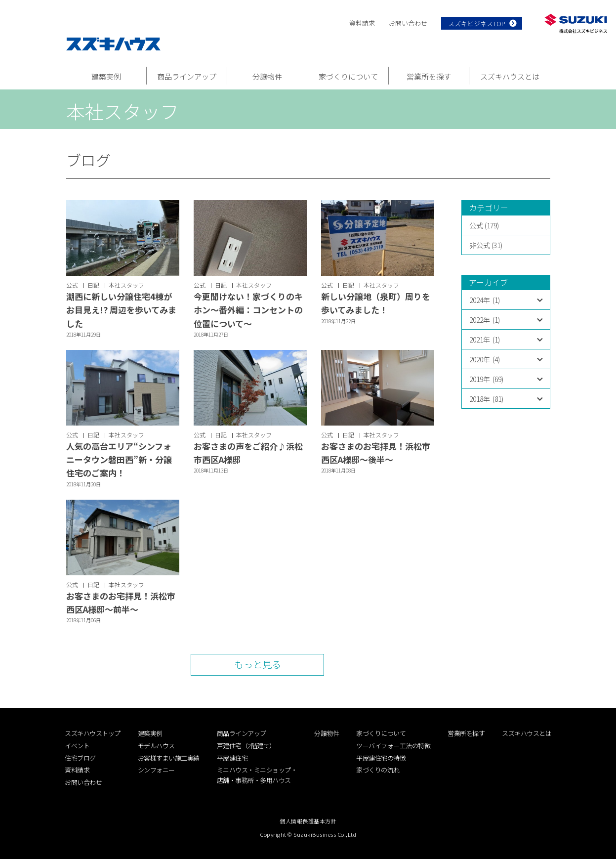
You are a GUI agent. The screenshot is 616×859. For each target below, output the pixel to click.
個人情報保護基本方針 (308, 821)
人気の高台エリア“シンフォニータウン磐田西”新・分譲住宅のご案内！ (119, 459)
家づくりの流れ (378, 770)
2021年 (485, 340)
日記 (93, 285)
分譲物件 (267, 76)
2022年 (485, 320)
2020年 (485, 359)
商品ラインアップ (187, 76)
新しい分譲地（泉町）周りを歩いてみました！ (376, 303)
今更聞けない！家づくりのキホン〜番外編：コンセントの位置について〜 (248, 310)
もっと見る (258, 664)
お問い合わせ (408, 23)
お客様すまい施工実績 (169, 758)
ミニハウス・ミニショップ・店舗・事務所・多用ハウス (257, 775)
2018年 (486, 399)
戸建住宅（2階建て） (246, 746)
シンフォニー (156, 770)
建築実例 (106, 76)
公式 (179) (484, 225)
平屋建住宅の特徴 (381, 758)
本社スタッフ (126, 285)
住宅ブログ (80, 758)
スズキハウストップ (93, 733)
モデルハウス (156, 746)
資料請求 (362, 23)
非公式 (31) (486, 245)
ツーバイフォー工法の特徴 (393, 746)
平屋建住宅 (232, 758)
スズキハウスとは (510, 76)
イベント (77, 746)
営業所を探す (429, 76)
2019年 (486, 379)
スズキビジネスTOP (477, 23)
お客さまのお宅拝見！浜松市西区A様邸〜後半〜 (376, 453)
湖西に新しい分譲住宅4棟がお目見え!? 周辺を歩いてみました (121, 310)
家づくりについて (348, 76)
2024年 (485, 300)
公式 (72, 285)
